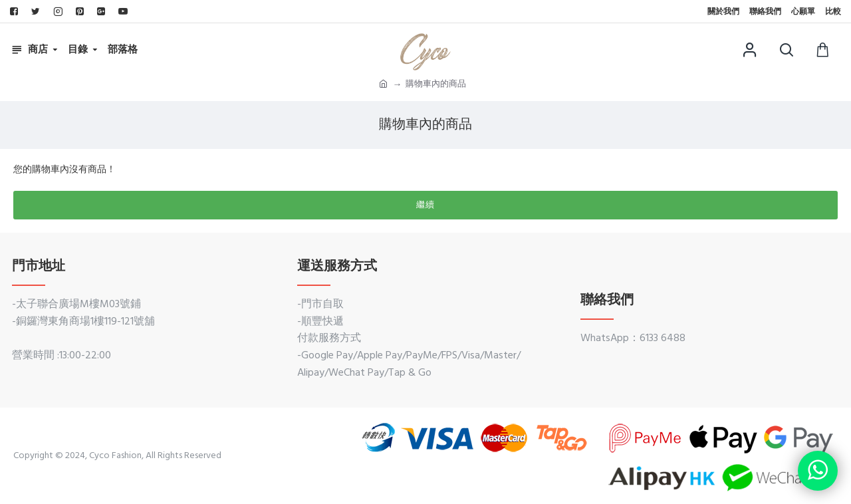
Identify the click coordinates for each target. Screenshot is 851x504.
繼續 (425, 205)
